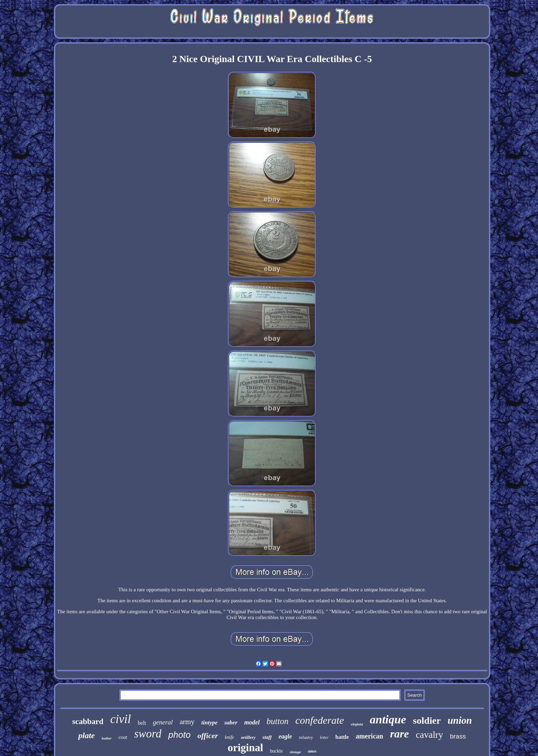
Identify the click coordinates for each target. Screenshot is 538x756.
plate (86, 735)
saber (231, 723)
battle (342, 737)
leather (107, 738)
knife (229, 737)
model (252, 722)
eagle (285, 736)
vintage (295, 752)
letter (324, 737)
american (370, 736)
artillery (248, 737)
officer (208, 736)
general (163, 722)
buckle (276, 751)
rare (400, 734)
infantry (306, 737)
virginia (357, 724)
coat (123, 737)
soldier (427, 720)
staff (267, 737)
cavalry (429, 735)
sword (148, 734)
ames (312, 751)
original (245, 748)
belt (142, 723)
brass (458, 736)
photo (179, 735)
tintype (209, 723)
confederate (320, 720)
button (278, 721)
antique (388, 719)
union (460, 720)
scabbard (88, 722)
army (187, 722)
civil (120, 719)
